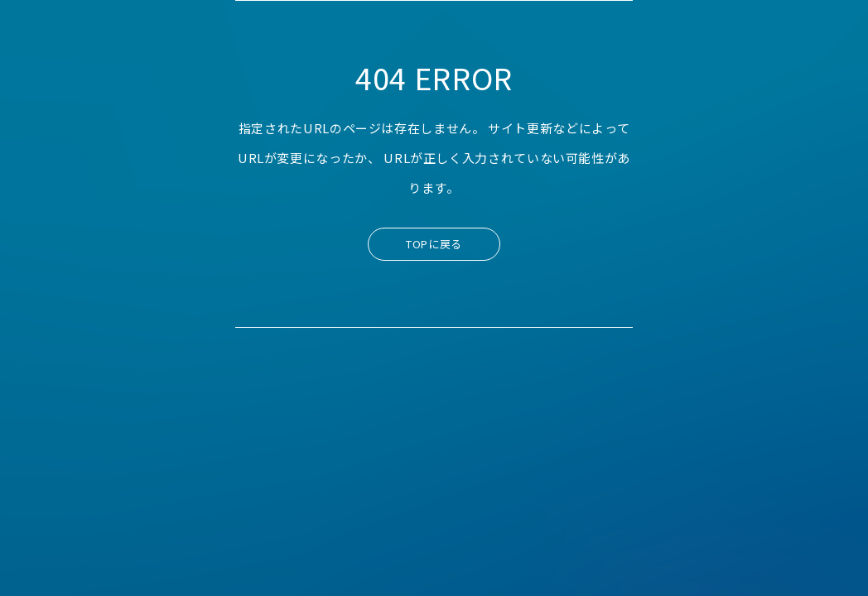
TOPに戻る (434, 244)
